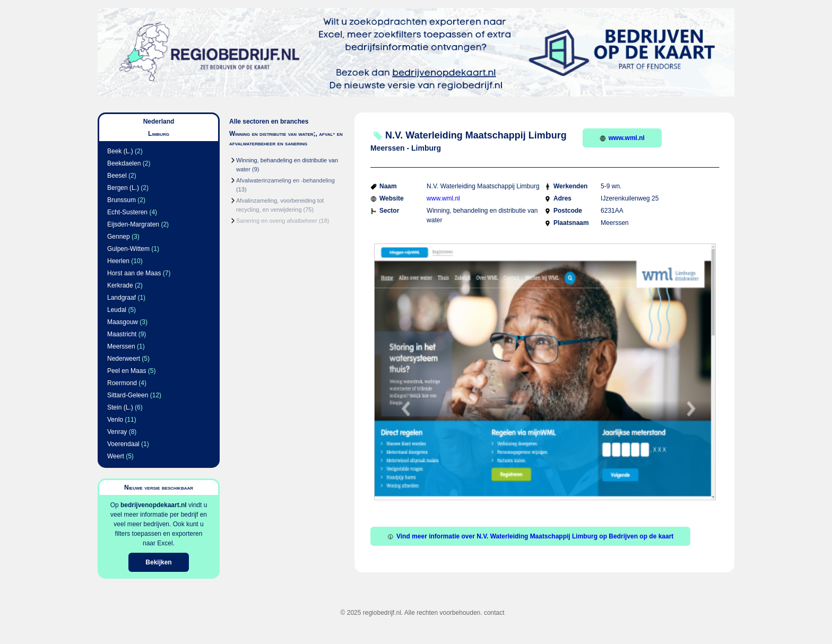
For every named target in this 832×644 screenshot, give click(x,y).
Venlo (115, 420)
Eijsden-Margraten (133, 224)
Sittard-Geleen (128, 395)
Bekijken (158, 562)
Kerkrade (120, 285)
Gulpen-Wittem (128, 249)
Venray (117, 432)
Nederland (159, 121)
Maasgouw (123, 322)
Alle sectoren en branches (269, 121)
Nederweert (124, 359)
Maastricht (122, 334)
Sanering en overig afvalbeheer (277, 221)
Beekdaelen (124, 163)
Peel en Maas (127, 371)
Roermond (122, 383)
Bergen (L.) (123, 188)
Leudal (117, 310)
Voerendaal (123, 444)
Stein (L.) (120, 407)
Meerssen (121, 346)
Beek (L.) (120, 151)
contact (494, 613)
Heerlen (118, 261)
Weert (116, 456)
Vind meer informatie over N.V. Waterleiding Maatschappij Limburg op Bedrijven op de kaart (530, 536)
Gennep (119, 237)
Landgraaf (122, 298)
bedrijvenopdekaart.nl (154, 505)
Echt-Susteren (127, 212)
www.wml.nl (622, 138)
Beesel (117, 176)
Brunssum (122, 200)
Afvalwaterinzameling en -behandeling (285, 180)
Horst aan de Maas (134, 273)
